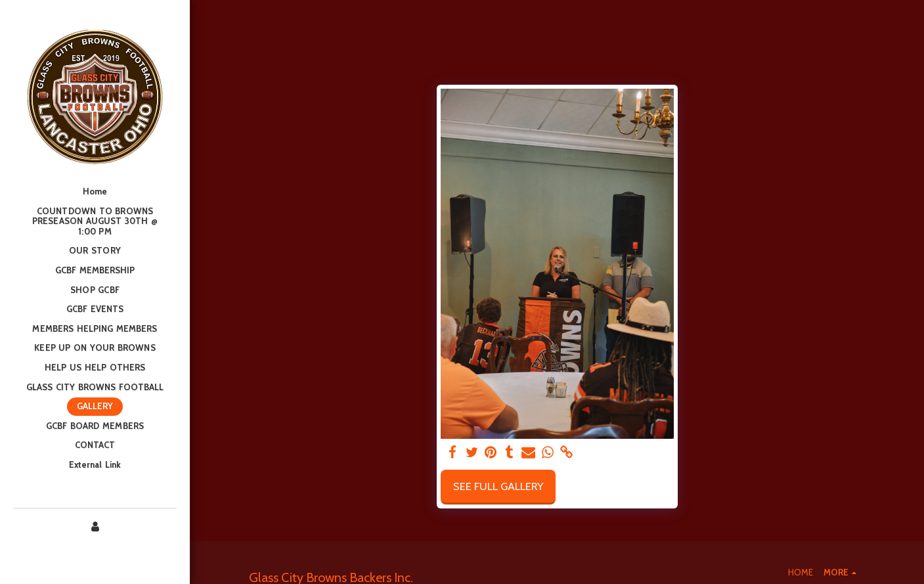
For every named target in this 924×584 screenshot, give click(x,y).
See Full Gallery (498, 486)
